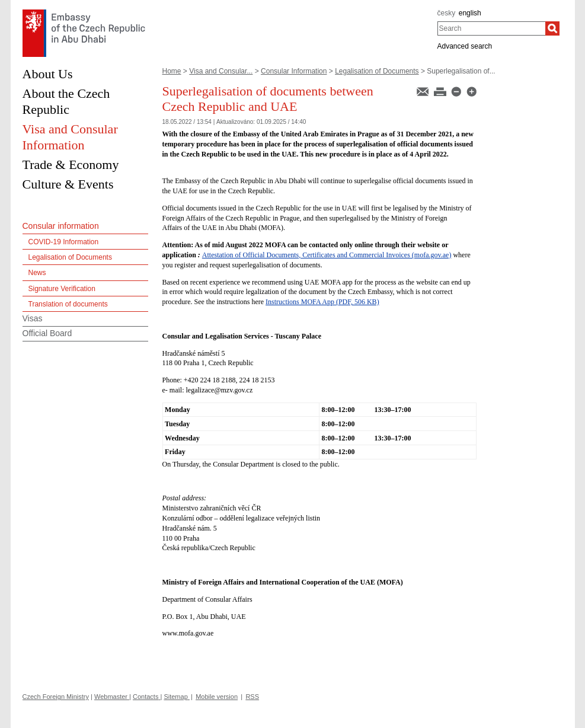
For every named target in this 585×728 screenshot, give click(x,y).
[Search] (552, 28)
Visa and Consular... (221, 71)
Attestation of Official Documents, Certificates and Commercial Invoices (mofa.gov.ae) (327, 255)
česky (447, 13)
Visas (33, 318)
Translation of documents (68, 304)
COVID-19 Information (64, 242)
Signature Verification (62, 289)
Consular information (61, 226)
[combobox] (492, 28)
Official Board (47, 333)
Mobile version (217, 697)
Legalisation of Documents (377, 71)
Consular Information (294, 71)
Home (172, 71)
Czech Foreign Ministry (56, 697)
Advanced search (465, 46)
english (470, 13)
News (37, 273)
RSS (252, 697)
